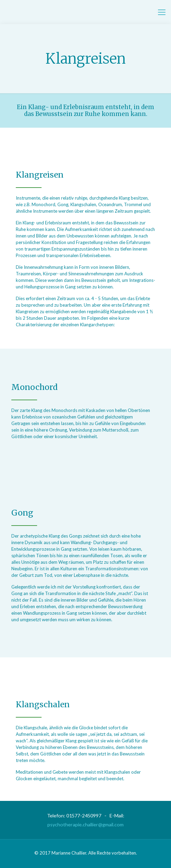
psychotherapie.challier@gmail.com (85, 824)
